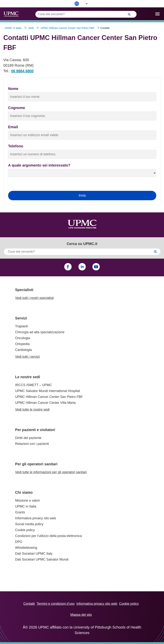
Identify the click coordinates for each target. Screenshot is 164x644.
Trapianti (21, 326)
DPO (19, 542)
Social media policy (29, 524)
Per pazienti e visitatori (35, 430)
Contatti (29, 604)
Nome (13, 89)
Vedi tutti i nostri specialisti (34, 298)
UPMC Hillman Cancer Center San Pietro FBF (49, 397)
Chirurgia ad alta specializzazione (40, 332)
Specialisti (24, 290)
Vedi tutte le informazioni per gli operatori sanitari (51, 472)
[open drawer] (157, 14)
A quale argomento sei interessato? (39, 165)
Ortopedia (22, 344)
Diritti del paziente (28, 438)
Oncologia (23, 338)
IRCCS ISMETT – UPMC (33, 385)
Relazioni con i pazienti (32, 444)
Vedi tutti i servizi (27, 357)
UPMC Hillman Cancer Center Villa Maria (45, 403)
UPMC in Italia (26, 506)
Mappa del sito (81, 615)
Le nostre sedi (28, 377)
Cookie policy (25, 530)
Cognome (17, 108)
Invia (82, 195)
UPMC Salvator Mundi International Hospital (47, 391)
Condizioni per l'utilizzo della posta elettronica (49, 536)
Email (13, 127)
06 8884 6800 (22, 71)
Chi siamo (24, 492)
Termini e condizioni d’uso (56, 604)
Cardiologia (23, 350)
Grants (20, 512)
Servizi (21, 318)
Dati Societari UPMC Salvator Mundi (42, 559)
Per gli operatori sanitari (36, 464)
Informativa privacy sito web (36, 518)
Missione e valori (27, 500)
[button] (84, 4)
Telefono (16, 146)
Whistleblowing (26, 548)
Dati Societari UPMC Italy (34, 554)
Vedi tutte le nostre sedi (32, 409)
